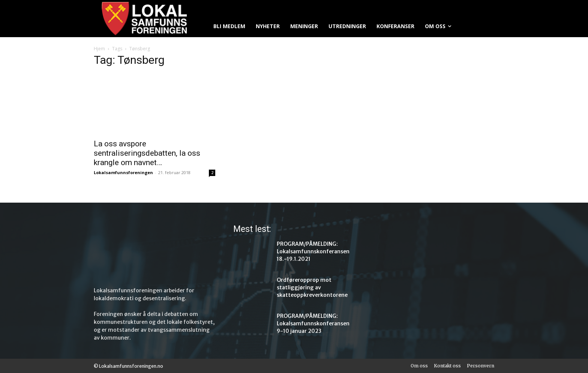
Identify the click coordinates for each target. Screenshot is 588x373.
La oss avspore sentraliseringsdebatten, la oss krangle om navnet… (147, 153)
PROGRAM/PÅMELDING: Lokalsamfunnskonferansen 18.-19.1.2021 (313, 251)
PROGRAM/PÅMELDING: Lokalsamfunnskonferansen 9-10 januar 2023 (313, 323)
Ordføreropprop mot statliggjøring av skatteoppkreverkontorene (312, 287)
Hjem (99, 49)
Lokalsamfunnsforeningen (123, 172)
